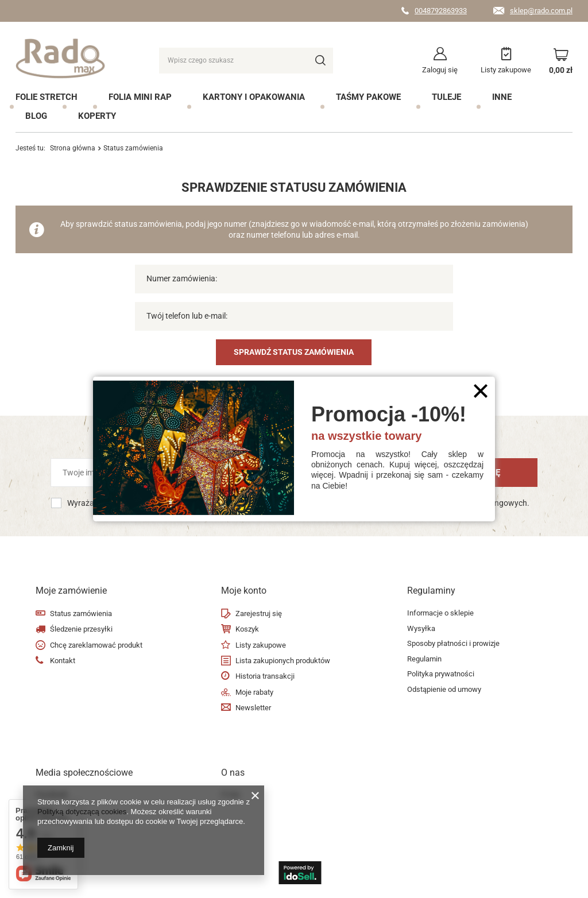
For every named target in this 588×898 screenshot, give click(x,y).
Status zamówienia (81, 613)
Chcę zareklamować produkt (96, 645)
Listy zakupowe (506, 70)
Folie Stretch (47, 97)
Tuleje (446, 97)
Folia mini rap (140, 97)
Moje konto (244, 591)
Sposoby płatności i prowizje (453, 643)
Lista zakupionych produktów (283, 661)
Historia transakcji (265, 676)
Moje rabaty (254, 692)
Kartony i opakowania (254, 97)
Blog (36, 116)
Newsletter (253, 708)
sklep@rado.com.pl (541, 11)
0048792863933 (441, 11)
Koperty (97, 116)
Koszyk (247, 629)
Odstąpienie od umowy (444, 689)
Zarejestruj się (259, 613)
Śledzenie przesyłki (81, 629)
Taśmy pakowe (368, 97)
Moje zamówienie (71, 591)
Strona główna (73, 148)
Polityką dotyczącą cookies (82, 812)
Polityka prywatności (441, 674)
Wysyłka (421, 628)
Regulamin (424, 659)
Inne (502, 97)
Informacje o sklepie (440, 613)
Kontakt (63, 661)
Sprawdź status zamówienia (294, 352)
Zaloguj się (440, 70)
